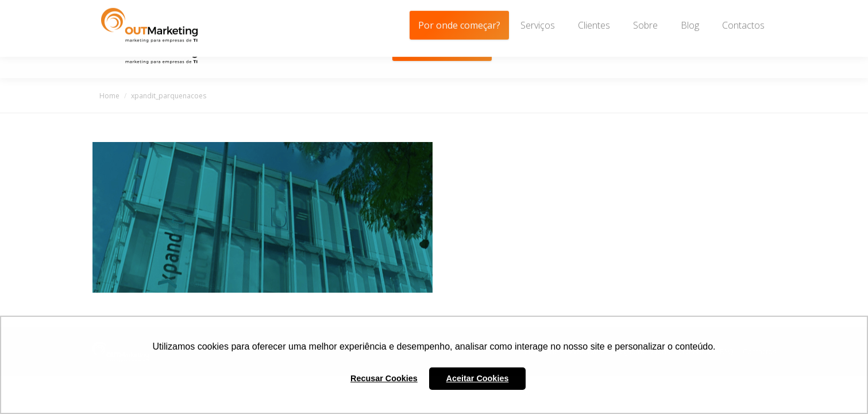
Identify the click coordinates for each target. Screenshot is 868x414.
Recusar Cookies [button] (384, 378)
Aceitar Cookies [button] (478, 378)
